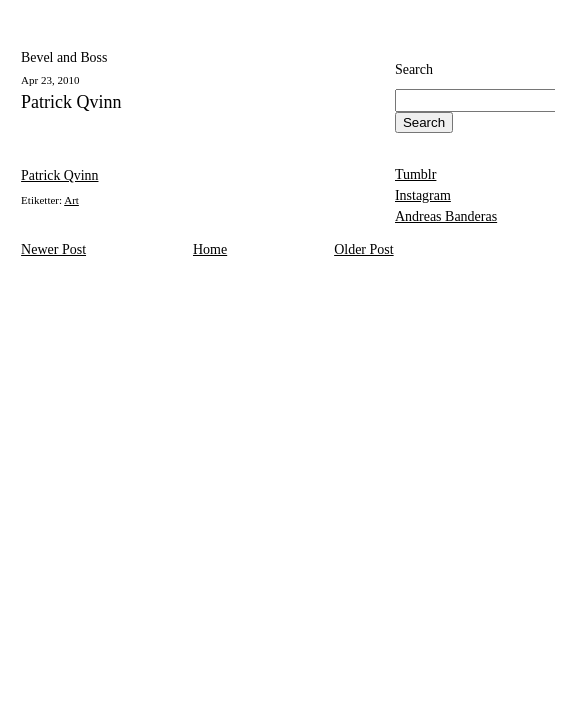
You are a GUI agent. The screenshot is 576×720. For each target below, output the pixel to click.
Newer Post (53, 249)
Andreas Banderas (446, 216)
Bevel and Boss (64, 57)
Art (71, 200)
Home (210, 249)
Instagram (423, 195)
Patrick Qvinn (71, 102)
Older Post (364, 249)
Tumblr (416, 174)
